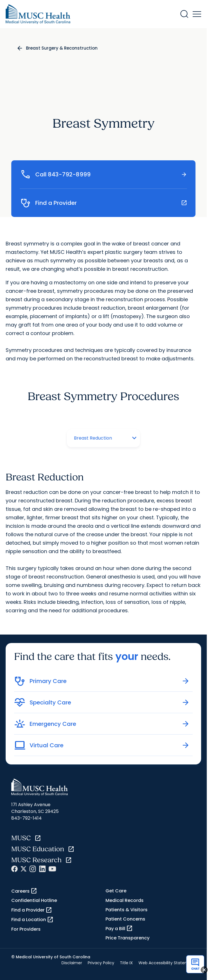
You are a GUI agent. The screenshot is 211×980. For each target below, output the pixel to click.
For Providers (26, 929)
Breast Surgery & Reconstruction (62, 48)
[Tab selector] (98, 438)
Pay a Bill (119, 928)
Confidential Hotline (34, 900)
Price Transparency (128, 938)
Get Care (116, 891)
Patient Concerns (125, 919)
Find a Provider (32, 910)
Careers (24, 891)
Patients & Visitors (127, 910)
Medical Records (125, 900)
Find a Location (32, 920)
